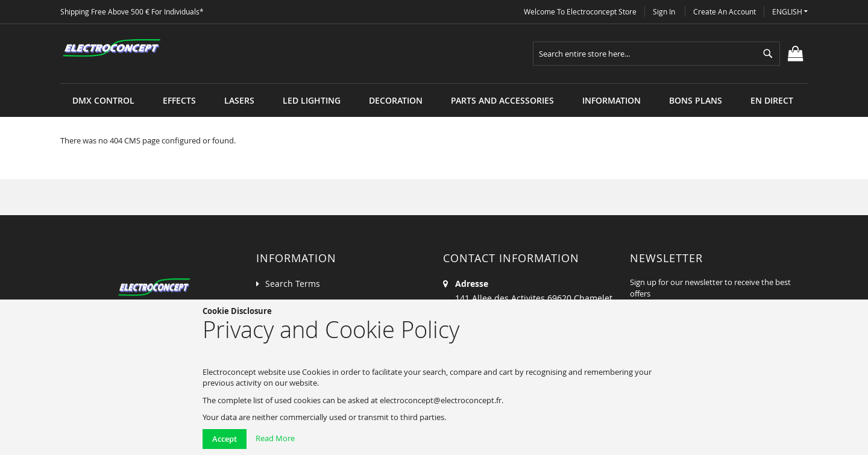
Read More (275, 438)
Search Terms (293, 284)
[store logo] (112, 48)
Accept (225, 439)
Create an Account (725, 11)
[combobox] (656, 54)
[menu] (434, 83)
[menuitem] (103, 100)
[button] (790, 12)
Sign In (664, 11)
